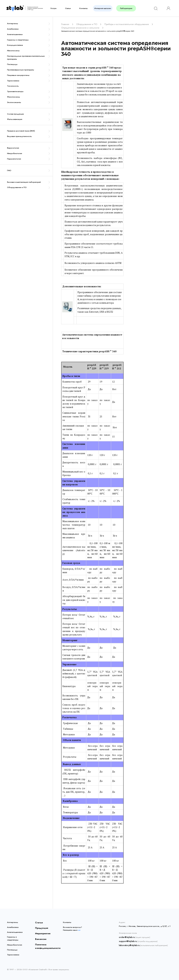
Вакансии (40, 936)
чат (79, 929)
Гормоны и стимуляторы (18, 40)
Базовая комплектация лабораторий (24, 182)
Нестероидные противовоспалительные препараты (26, 57)
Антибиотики (13, 29)
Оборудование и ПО (17, 187)
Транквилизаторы (15, 91)
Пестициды (12, 64)
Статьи (68, 8)
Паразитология (14, 159)
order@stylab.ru (126, 936)
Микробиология (15, 153)
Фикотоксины (13, 97)
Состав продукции (15, 114)
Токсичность (13, 86)
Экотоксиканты (14, 102)
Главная (65, 24)
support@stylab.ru (127, 940)
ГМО (9, 170)
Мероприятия (41, 931)
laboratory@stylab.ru (128, 943)
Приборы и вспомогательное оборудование (120, 24)
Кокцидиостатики (15, 45)
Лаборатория (126, 8)
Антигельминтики (15, 34)
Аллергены (13, 23)
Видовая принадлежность (19, 136)
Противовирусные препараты (21, 70)
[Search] (155, 8)
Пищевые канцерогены (18, 75)
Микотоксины (13, 51)
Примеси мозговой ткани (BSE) (21, 131)
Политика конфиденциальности (45, 942)
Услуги (53, 8)
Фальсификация (15, 119)
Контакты (84, 8)
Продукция (40, 926)
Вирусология (13, 148)
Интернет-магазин (103, 8)
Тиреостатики (13, 81)
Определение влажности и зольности (78, 27)
